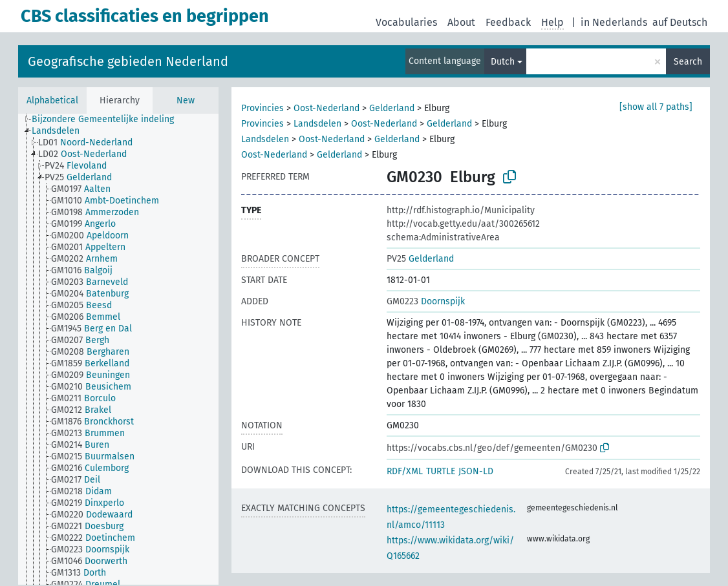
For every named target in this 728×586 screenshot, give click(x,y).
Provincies (262, 108)
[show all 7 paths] (656, 107)
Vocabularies (406, 22)
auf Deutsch (680, 22)
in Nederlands (614, 22)
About (461, 22)
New (186, 100)
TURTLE (441, 471)
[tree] (118, 349)
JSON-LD (476, 471)
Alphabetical (52, 100)
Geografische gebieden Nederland (128, 61)
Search (688, 62)
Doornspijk (426, 301)
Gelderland (392, 108)
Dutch (503, 62)
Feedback (508, 22)
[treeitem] (108, 120)
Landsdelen (317, 124)
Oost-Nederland (327, 108)
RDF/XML (405, 471)
